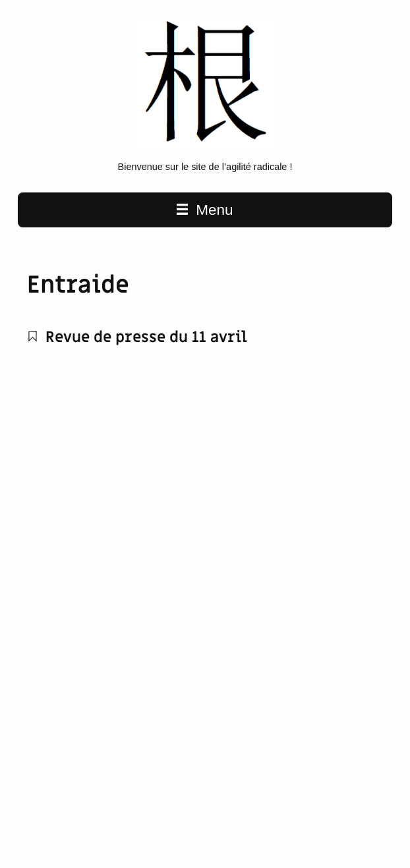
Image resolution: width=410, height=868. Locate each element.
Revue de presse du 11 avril (137, 337)
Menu (205, 210)
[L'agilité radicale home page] (205, 147)
